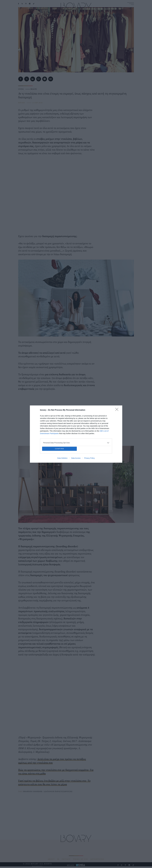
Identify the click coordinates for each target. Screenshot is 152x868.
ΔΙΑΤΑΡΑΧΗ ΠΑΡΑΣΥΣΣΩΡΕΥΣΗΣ (58, 791)
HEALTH (34, 89)
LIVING (21, 89)
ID (58, 859)
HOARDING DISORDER (33, 791)
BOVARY (22, 103)
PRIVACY (66, 859)
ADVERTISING (97, 859)
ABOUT (51, 859)
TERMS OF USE (80, 859)
